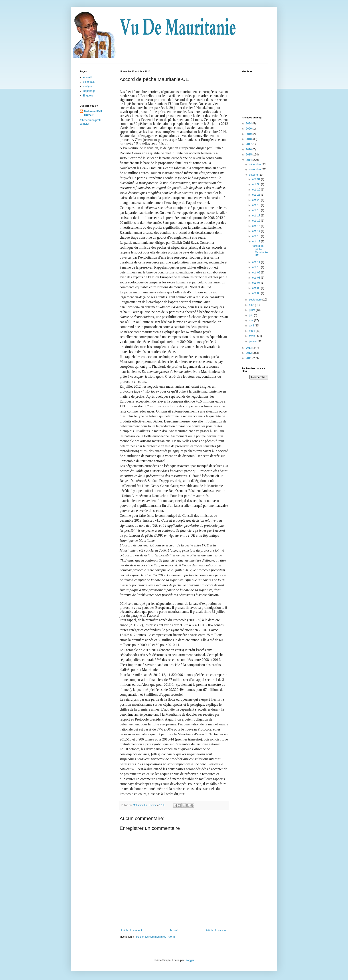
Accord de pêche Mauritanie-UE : (260, 251)
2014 (249, 160)
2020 (249, 129)
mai (252, 320)
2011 (249, 358)
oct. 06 (256, 288)
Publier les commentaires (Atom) (156, 937)
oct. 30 (256, 184)
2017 (249, 144)
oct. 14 (256, 231)
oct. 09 (256, 273)
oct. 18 (256, 210)
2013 (249, 348)
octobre (254, 175)
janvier (253, 341)
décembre (255, 164)
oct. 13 (256, 236)
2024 (249, 124)
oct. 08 (256, 278)
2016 (249, 149)
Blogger (189, 960)
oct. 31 (256, 179)
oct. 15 (256, 226)
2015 (249, 155)
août (252, 305)
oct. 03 (256, 293)
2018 (249, 139)
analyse (88, 86)
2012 (249, 353)
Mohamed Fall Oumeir (93, 113)
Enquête (88, 96)
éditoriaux (89, 82)
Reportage (89, 91)
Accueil (174, 930)
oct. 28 (256, 195)
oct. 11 (256, 262)
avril (252, 326)
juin (251, 315)
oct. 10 (256, 267)
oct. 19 (256, 205)
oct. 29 (256, 190)
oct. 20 (256, 200)
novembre (255, 169)
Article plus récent (131, 930)
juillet (252, 310)
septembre (256, 300)
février (253, 336)
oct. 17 (256, 216)
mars (252, 331)
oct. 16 (256, 221)
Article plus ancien (217, 930)
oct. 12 (256, 242)
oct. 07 (256, 283)
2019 (249, 134)
